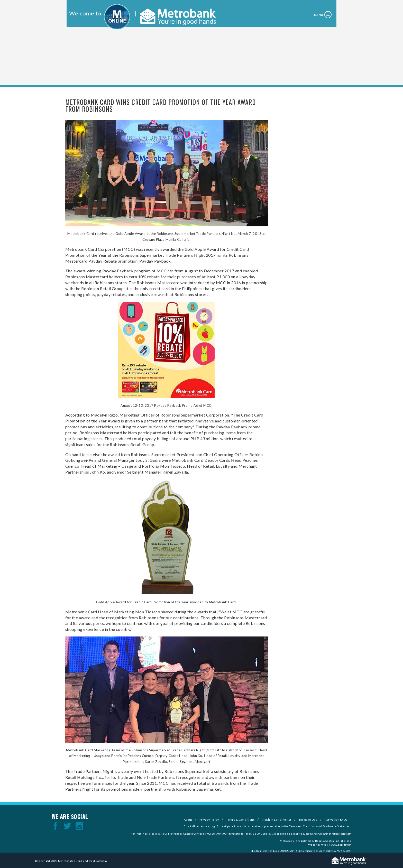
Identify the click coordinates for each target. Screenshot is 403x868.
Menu (319, 15)
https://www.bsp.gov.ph (336, 845)
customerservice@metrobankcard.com (327, 834)
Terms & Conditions (240, 820)
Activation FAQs (336, 820)
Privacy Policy (209, 820)
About (188, 820)
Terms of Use (308, 820)
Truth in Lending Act (277, 820)
